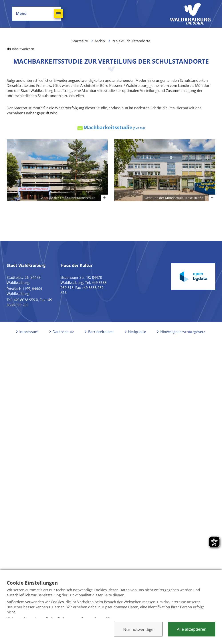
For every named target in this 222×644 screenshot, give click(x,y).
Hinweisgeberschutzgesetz (183, 332)
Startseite (80, 41)
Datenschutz (63, 332)
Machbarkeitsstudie (114, 127)
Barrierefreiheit (101, 332)
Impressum (29, 332)
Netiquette (137, 332)
